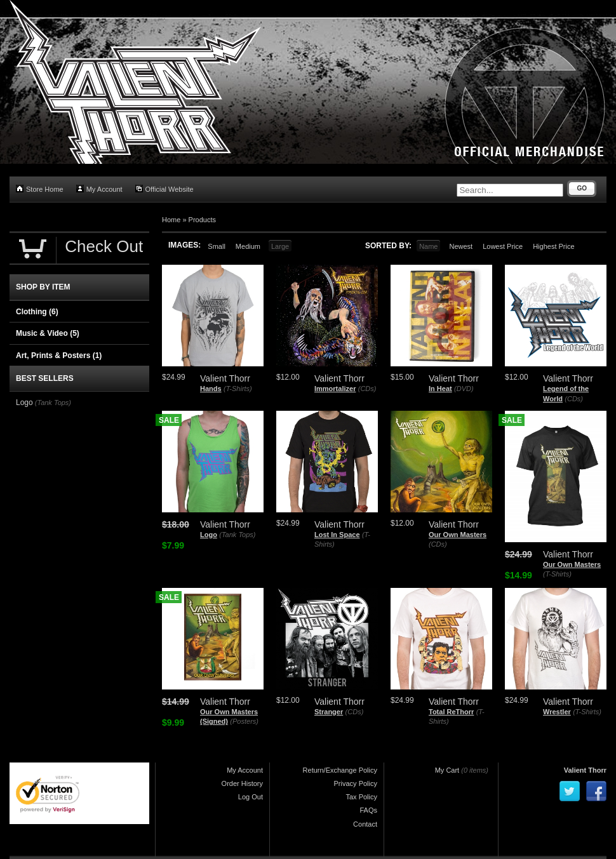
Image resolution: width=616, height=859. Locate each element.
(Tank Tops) (237, 535)
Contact (365, 824)
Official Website (164, 189)
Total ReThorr (451, 712)
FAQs (368, 810)
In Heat (440, 389)
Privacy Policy (356, 783)
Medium (248, 246)
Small (217, 246)
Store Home (40, 189)
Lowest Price (503, 246)
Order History (242, 783)
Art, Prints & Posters (59, 356)
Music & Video (48, 333)
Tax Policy (361, 797)
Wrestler (557, 712)
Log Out (251, 797)
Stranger (329, 712)
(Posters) (244, 721)
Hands (211, 389)
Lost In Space (337, 535)
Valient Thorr (585, 770)
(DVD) (464, 389)
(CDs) (367, 389)
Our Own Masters (458, 535)
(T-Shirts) (238, 389)
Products (202, 220)
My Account (99, 189)
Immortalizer (335, 389)
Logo (209, 535)
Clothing (37, 312)
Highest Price (553, 246)
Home (171, 220)
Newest (461, 246)
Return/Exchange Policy (340, 770)
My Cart (447, 770)
